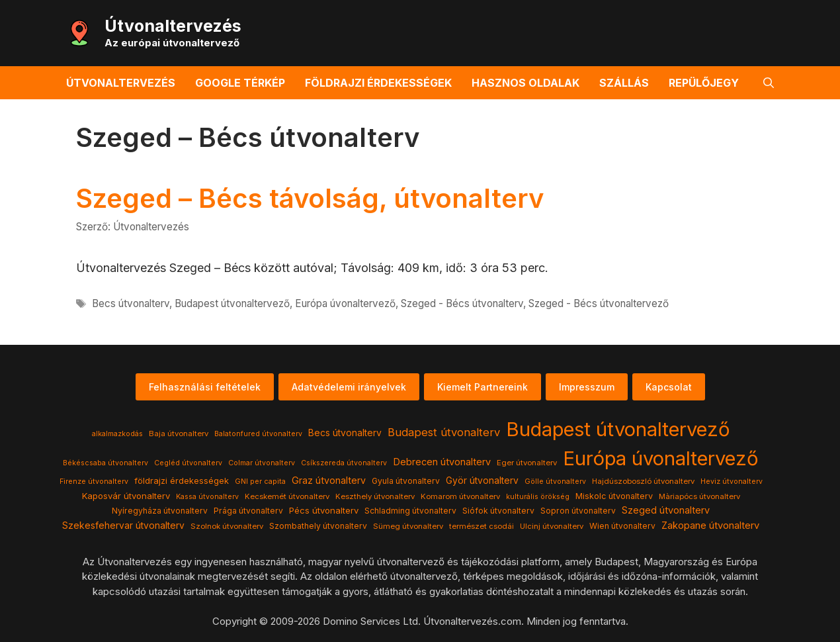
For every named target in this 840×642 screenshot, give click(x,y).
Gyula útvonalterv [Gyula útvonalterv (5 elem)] (406, 481)
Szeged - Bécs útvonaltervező (599, 303)
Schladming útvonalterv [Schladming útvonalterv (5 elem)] (410, 511)
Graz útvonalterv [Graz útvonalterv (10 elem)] (329, 480)
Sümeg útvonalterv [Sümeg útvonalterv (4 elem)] (408, 526)
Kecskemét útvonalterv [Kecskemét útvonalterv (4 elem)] (287, 496)
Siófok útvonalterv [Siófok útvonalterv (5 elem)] (498, 511)
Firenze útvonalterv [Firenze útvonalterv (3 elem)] (94, 481)
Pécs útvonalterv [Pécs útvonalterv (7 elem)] (324, 510)
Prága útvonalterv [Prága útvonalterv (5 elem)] (248, 511)
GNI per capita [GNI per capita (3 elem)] (260, 481)
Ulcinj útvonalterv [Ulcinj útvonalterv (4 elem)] (552, 526)
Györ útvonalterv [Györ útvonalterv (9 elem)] (482, 481)
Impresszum (587, 387)
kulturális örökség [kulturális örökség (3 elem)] (538, 497)
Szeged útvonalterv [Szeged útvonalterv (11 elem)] (666, 510)
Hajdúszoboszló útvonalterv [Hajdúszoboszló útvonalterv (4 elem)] (643, 481)
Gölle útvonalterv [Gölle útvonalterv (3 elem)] (555, 481)
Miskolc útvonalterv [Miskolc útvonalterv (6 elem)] (614, 496)
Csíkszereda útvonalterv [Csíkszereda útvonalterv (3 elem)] (344, 463)
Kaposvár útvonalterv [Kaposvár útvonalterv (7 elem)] (126, 496)
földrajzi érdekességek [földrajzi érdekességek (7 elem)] (182, 481)
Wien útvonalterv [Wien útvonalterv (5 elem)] (622, 526)
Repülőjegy (704, 83)
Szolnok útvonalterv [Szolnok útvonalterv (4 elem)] (227, 526)
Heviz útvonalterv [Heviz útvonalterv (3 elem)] (732, 481)
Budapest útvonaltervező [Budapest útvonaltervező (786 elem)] (618, 429)
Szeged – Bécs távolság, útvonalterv (310, 198)
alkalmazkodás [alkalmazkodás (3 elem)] (117, 434)
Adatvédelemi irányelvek (349, 387)
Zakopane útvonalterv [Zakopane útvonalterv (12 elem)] (710, 526)
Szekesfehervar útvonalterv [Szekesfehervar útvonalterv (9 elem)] (123, 526)
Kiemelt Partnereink (483, 387)
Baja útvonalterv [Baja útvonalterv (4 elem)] (179, 434)
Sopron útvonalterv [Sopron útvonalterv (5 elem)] (578, 511)
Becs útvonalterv (131, 303)
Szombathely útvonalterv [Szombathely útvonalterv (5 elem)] (318, 526)
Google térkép (240, 83)
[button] (769, 83)
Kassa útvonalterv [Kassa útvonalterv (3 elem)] (207, 497)
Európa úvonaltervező (345, 303)
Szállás (624, 83)
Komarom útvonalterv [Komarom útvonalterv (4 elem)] (460, 496)
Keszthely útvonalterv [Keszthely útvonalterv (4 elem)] (375, 496)
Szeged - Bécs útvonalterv (462, 303)
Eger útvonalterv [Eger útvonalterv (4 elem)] (527, 463)
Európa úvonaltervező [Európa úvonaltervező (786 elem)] (661, 458)
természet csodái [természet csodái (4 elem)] (482, 526)
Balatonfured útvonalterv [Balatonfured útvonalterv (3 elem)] (258, 434)
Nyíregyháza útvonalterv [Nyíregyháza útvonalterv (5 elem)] (160, 511)
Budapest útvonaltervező (232, 303)
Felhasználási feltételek (205, 387)
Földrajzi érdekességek (378, 83)
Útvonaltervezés (173, 26)
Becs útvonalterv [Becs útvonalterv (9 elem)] (345, 433)
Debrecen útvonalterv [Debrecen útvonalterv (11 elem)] (442, 462)
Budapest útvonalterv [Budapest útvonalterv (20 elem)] (444, 432)
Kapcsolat (669, 387)
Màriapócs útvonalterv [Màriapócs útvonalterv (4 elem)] (699, 496)
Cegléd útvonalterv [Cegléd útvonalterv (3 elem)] (188, 463)
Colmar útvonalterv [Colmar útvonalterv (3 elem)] (262, 463)
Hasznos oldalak (525, 83)
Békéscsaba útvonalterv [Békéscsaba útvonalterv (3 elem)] (105, 463)
